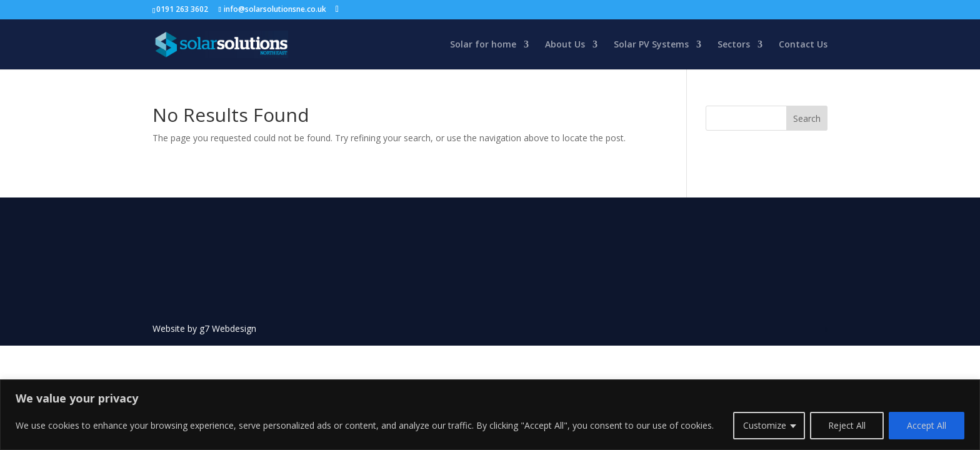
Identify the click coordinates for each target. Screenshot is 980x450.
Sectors (734, 45)
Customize (765, 425)
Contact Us (803, 45)
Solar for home (483, 45)
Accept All (927, 425)
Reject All (847, 425)
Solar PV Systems (651, 45)
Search (807, 118)
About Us (565, 45)
